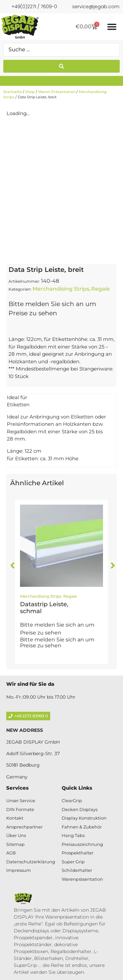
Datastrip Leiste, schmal (44, 608)
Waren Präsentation (57, 92)
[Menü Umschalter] (112, 27)
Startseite (13, 92)
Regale (101, 289)
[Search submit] (61, 66)
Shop (30, 92)
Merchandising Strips (61, 289)
